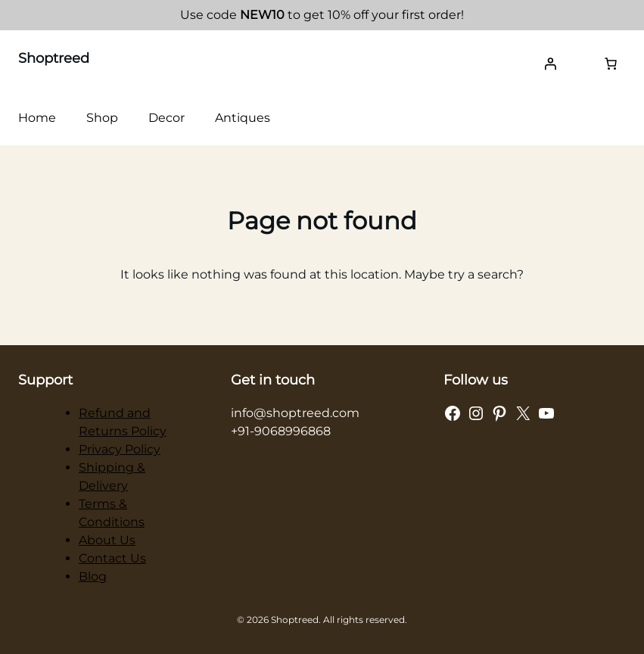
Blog (93, 576)
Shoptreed (54, 58)
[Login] (550, 64)
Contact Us (112, 558)
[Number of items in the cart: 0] (611, 64)
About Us (107, 540)
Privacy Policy (120, 449)
